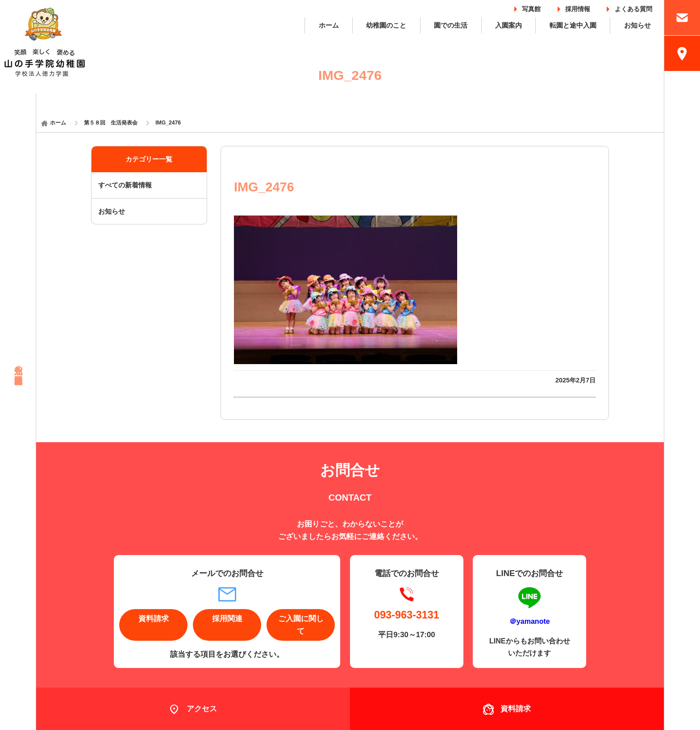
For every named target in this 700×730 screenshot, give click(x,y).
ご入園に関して (301, 625)
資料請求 (154, 619)
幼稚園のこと (386, 25)
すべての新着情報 (125, 185)
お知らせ (637, 25)
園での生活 (451, 25)
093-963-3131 (407, 615)
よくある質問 (633, 7)
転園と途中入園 (573, 25)
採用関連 (227, 619)
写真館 (531, 7)
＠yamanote (530, 621)
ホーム (329, 25)
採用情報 (578, 7)
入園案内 (508, 25)
